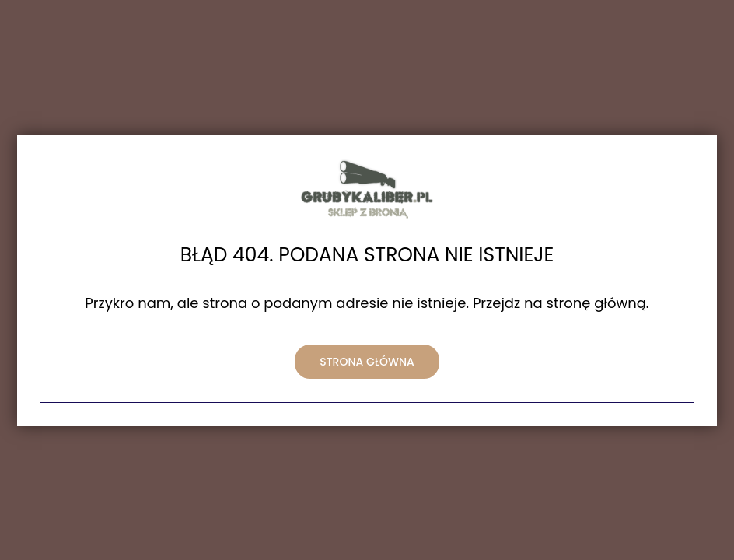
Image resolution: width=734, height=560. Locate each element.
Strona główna (367, 362)
